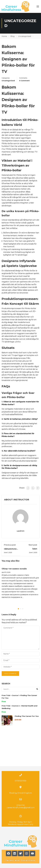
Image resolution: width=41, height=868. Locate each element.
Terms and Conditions (21, 840)
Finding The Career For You (27, 716)
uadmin (21, 531)
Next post (33, 545)
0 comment (24, 81)
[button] (18, 609)
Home (4, 36)
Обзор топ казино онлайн (14, 569)
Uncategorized (25, 36)
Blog (13, 36)
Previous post (10, 545)
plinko (18, 342)
